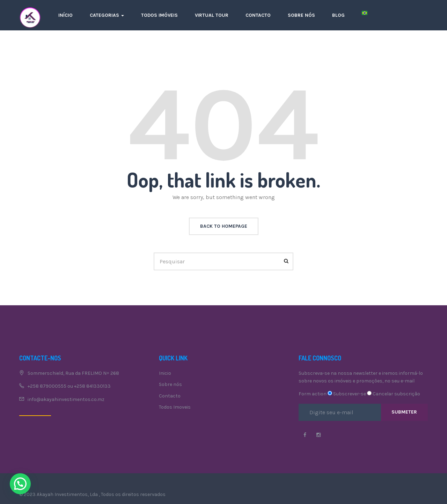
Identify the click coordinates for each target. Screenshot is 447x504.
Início (65, 15)
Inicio (165, 373)
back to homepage (224, 226)
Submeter (404, 412)
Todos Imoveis (175, 407)
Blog (338, 15)
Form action (313, 394)
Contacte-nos (35, 412)
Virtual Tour (212, 15)
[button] (20, 484)
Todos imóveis (159, 15)
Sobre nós (301, 15)
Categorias (107, 15)
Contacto (258, 15)
